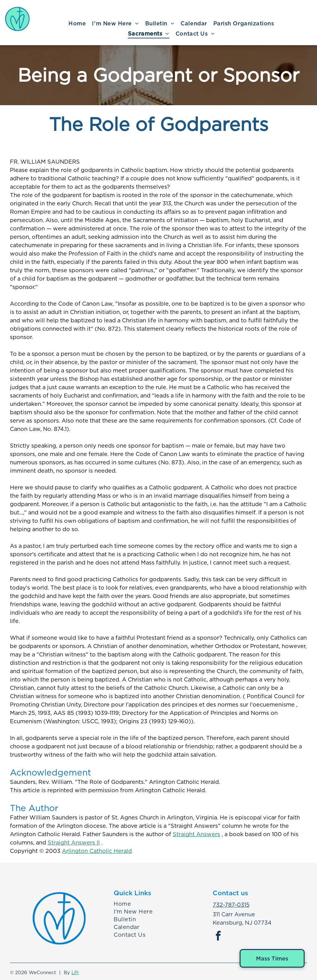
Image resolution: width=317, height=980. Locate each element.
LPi (75, 973)
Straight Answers (196, 834)
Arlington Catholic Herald (97, 851)
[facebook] (218, 937)
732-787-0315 (231, 905)
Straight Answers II (74, 842)
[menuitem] (77, 24)
